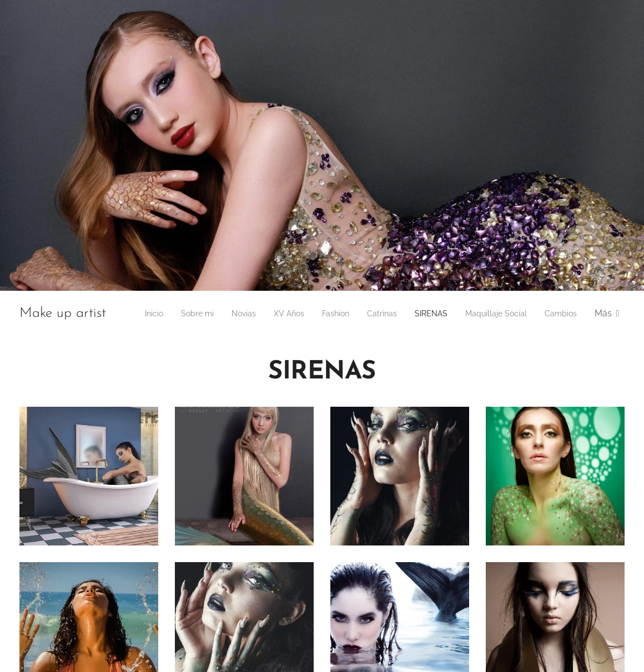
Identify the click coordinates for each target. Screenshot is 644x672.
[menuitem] (173, 314)
